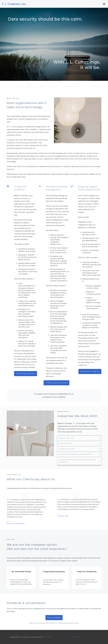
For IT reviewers (77, 637)
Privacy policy (48, 637)
